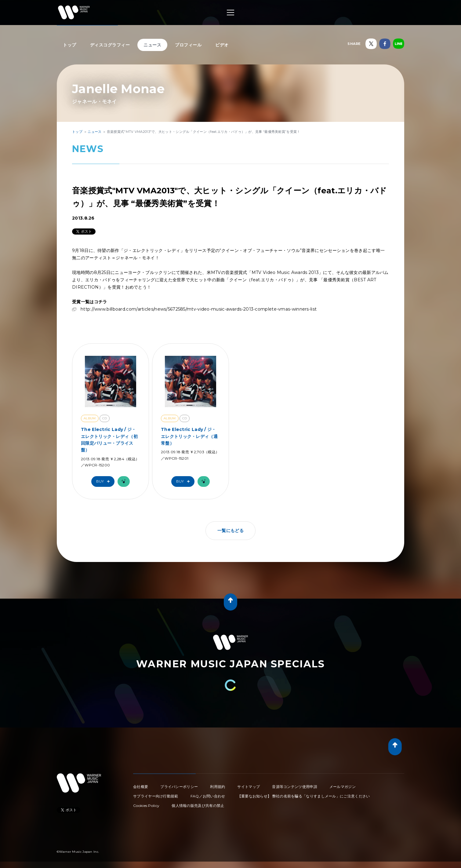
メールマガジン (343, 787)
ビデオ (222, 45)
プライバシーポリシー (179, 787)
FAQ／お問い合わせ (208, 796)
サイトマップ (249, 787)
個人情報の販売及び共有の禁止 (198, 806)
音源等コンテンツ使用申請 (295, 787)
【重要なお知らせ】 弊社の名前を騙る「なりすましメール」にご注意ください (304, 796)
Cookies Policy (146, 806)
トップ (70, 45)
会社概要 (141, 787)
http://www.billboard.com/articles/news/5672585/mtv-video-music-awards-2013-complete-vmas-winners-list (199, 309)
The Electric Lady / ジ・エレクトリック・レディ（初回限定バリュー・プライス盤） (109, 440)
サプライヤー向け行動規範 (156, 796)
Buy (104, 481)
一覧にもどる (231, 531)
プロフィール (188, 45)
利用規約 (218, 787)
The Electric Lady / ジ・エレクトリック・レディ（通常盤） (189, 436)
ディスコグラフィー (110, 45)
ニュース (152, 45)
